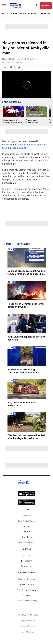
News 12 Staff (8, 59)
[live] (46, 6)
